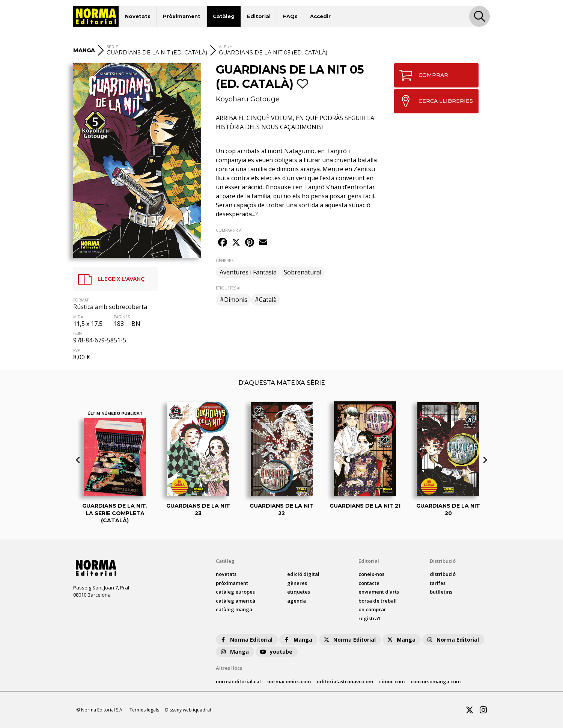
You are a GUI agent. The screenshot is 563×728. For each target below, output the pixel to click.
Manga (298, 640)
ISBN (78, 333)
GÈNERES (225, 261)
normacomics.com (289, 681)
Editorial (259, 16)
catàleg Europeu (236, 592)
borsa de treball (378, 601)
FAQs (290, 16)
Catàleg (224, 16)
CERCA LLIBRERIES (434, 101)
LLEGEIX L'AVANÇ (109, 279)
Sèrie (112, 47)
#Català (266, 300)
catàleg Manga (234, 609)
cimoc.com (392, 681)
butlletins (441, 592)
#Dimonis (233, 300)
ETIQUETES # (228, 288)
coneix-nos (371, 574)
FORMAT (81, 300)
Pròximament (182, 16)
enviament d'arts (379, 592)
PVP (77, 350)
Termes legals (144, 710)
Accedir (320, 16)
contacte (369, 583)
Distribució (443, 561)
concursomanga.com (436, 681)
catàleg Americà (236, 601)
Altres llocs (229, 668)
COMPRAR (421, 75)
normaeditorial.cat (239, 681)
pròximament (232, 583)
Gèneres (297, 583)
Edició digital (303, 574)
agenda (297, 601)
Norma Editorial (246, 640)
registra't (370, 618)
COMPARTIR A (229, 230)
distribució (443, 574)
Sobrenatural (303, 272)
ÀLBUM (226, 47)
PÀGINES (122, 317)
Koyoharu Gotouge (248, 99)
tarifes (438, 583)
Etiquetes (299, 592)
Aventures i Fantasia (248, 272)
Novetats (138, 16)
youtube (276, 652)
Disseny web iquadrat (188, 710)
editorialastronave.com (345, 681)
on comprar (372, 609)
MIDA (78, 317)
